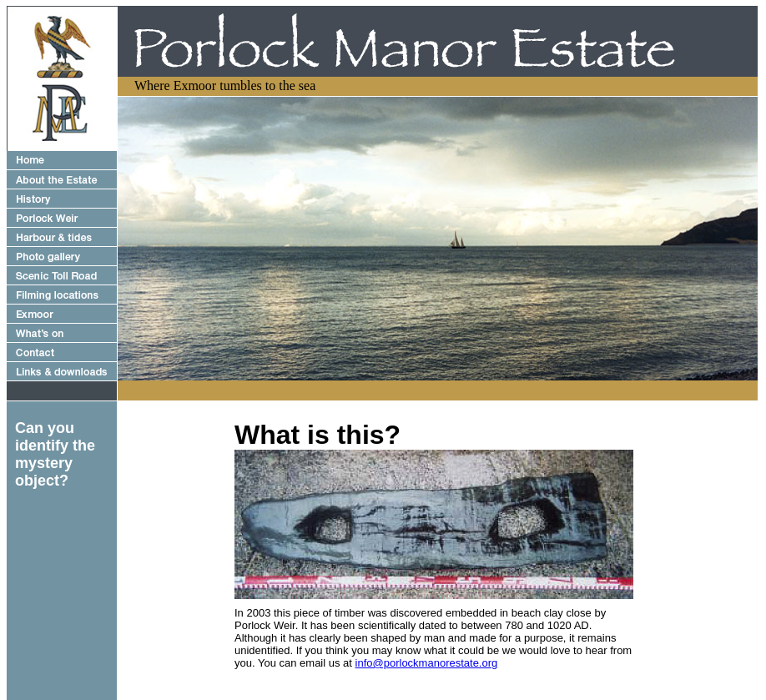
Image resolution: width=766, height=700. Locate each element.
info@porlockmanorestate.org (427, 663)
